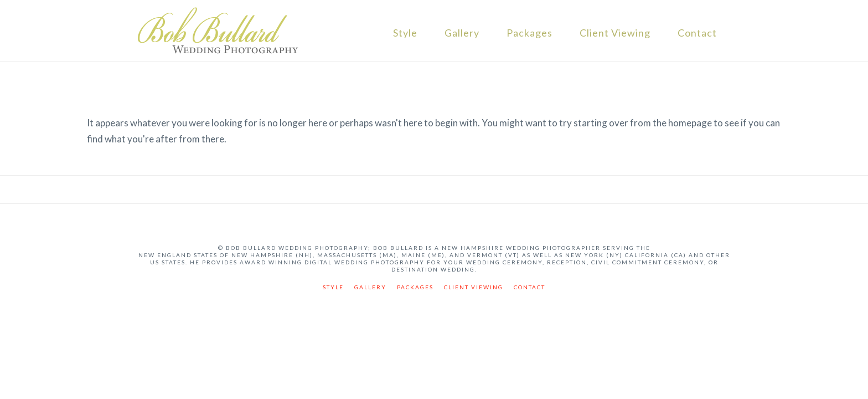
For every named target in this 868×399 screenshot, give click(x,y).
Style (405, 33)
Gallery (462, 33)
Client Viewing (615, 33)
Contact (697, 33)
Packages (529, 33)
